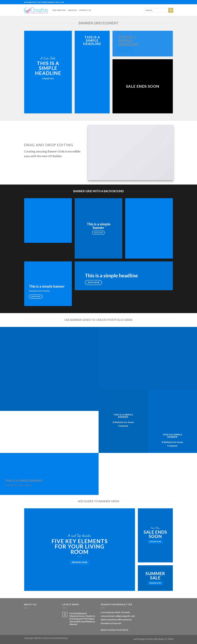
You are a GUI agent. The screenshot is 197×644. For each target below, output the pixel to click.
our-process (59, 10)
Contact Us (85, 10)
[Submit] (171, 10)
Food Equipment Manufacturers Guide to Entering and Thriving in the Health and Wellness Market (82, 619)
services (72, 10)
